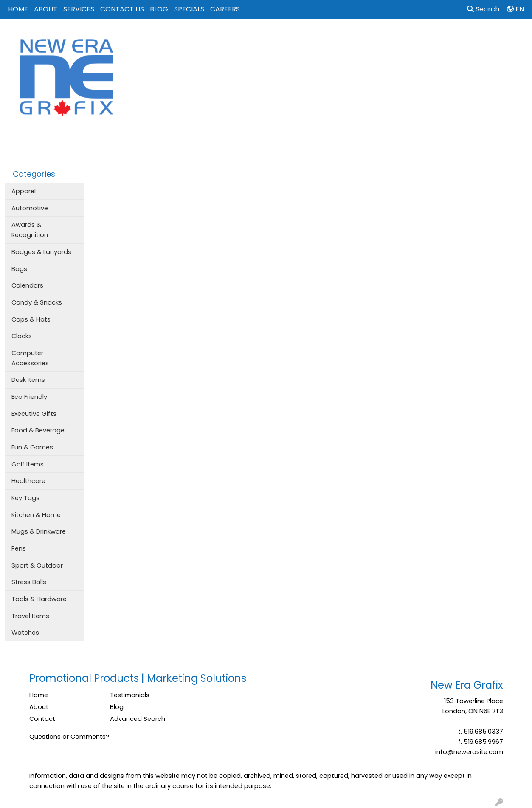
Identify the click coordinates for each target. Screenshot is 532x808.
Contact (42, 719)
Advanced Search (138, 719)
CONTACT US (122, 9)
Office (387, 37)
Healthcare (28, 481)
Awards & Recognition (30, 230)
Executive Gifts (34, 414)
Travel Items (30, 616)
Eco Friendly (29, 397)
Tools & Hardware (39, 599)
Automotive (30, 208)
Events (353, 37)
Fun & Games (32, 447)
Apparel (244, 37)
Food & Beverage (38, 430)
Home (39, 695)
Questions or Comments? (69, 737)
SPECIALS (189, 9)
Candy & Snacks (37, 302)
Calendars (27, 285)
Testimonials (130, 695)
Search (483, 9)
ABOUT (46, 9)
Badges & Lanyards (41, 252)
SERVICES (79, 9)
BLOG (159, 9)
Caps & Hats (31, 319)
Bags (278, 37)
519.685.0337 (483, 732)
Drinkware (315, 37)
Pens (19, 548)
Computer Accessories (30, 358)
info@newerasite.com (469, 752)
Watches (25, 633)
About (39, 707)
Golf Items (28, 464)
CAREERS (225, 9)
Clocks (22, 336)
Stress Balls (29, 582)
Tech (418, 37)
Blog (117, 707)
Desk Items (28, 380)
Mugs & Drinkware (39, 531)
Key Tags (25, 498)
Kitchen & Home (36, 515)
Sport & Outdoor (37, 565)
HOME (18, 9)
